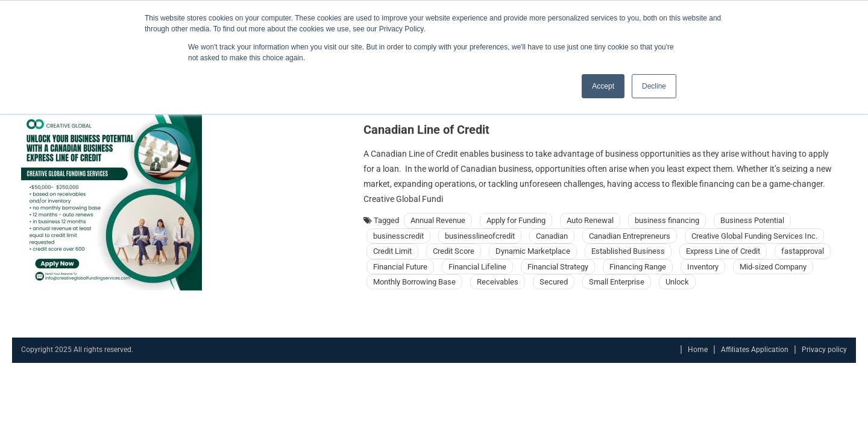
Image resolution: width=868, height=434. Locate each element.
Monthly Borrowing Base (414, 282)
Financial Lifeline (477, 267)
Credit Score (454, 251)
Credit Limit (392, 251)
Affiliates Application (755, 350)
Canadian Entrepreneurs (630, 236)
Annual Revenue (438, 220)
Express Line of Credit (723, 251)
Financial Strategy (558, 267)
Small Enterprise (617, 282)
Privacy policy (824, 350)
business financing (667, 220)
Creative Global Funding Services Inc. (754, 236)
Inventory (703, 267)
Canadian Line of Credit (426, 130)
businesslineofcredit (480, 236)
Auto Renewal (590, 220)
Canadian (552, 236)
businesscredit (398, 236)
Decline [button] (654, 86)
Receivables (498, 282)
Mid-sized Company (773, 267)
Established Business (628, 251)
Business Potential (752, 220)
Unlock (677, 282)
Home (698, 350)
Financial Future (400, 267)
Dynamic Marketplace (533, 251)
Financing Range (638, 267)
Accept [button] (603, 86)
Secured (554, 282)
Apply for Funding (516, 220)
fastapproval (803, 251)
